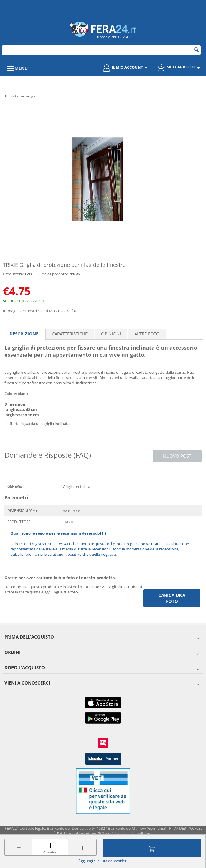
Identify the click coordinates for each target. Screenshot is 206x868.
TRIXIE (30, 274)
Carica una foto (172, 598)
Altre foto (147, 334)
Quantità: (50, 852)
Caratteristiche (70, 334)
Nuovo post (177, 456)
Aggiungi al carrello (152, 848)
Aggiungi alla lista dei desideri (103, 861)
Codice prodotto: (54, 274)
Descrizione (24, 334)
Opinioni (111, 334)
